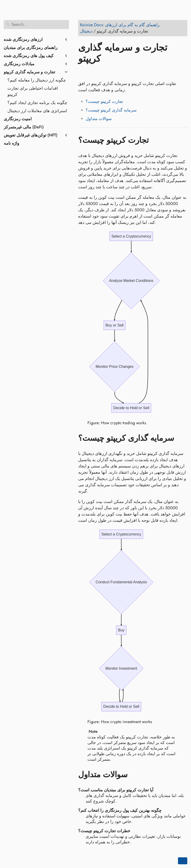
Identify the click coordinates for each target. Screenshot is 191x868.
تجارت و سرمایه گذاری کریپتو (29, 72)
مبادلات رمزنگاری (19, 64)
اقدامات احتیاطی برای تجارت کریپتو (33, 91)
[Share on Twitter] (91, 72)
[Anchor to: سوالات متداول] (134, 774)
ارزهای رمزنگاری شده (23, 39)
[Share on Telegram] (127, 72)
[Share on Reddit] (109, 72)
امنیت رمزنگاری (18, 119)
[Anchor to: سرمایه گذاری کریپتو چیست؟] (181, 438)
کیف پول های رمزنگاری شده (29, 56)
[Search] (36, 24)
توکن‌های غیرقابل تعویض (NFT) (31, 135)
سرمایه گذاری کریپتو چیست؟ (111, 110)
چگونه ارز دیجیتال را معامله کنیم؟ (37, 80)
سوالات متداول (99, 119)
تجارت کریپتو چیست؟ (104, 101)
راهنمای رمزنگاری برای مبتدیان (31, 48)
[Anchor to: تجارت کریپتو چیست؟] (156, 140)
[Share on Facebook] (83, 72)
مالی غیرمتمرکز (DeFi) (24, 127)
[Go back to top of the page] (183, 861)
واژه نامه (12, 143)
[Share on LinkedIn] (100, 72)
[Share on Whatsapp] (118, 72)
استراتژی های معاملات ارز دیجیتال (37, 111)
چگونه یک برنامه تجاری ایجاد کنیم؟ (37, 103)
